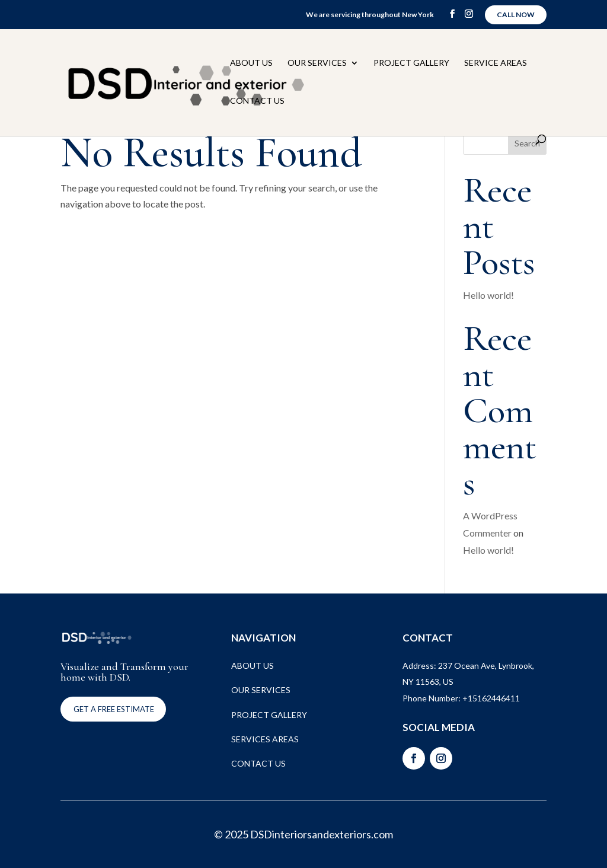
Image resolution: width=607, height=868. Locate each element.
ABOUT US (253, 666)
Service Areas (496, 63)
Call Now (516, 15)
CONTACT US (258, 763)
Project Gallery (411, 63)
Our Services (317, 63)
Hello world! (488, 295)
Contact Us (257, 101)
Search (527, 143)
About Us (251, 63)
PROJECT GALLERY (269, 715)
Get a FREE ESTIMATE (114, 709)
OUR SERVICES (261, 690)
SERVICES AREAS (265, 739)
